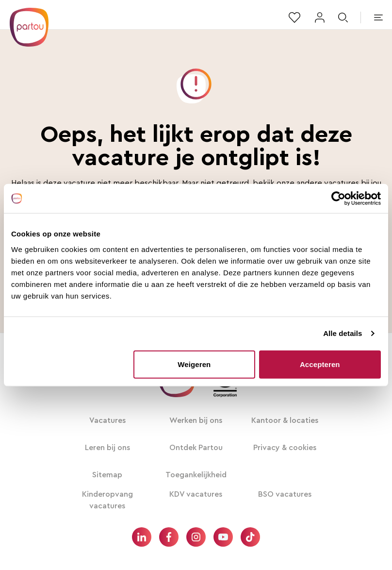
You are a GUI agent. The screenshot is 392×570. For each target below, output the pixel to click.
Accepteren (320, 364)
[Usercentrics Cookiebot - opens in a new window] (338, 199)
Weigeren (194, 364)
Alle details (343, 333)
